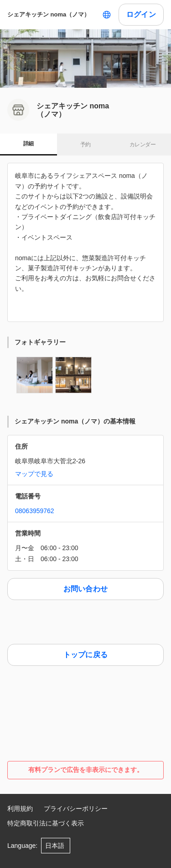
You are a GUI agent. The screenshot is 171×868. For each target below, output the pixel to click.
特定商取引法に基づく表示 (46, 823)
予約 (85, 145)
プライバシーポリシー (76, 809)
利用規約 (20, 809)
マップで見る (34, 474)
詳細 (28, 144)
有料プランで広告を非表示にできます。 (86, 770)
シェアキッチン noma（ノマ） (49, 14)
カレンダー (142, 145)
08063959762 (35, 511)
